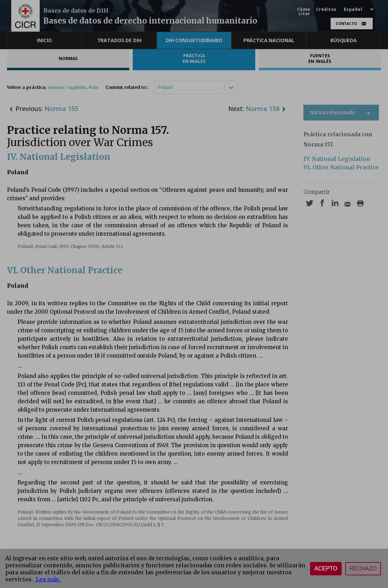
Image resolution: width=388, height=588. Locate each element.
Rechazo (363, 569)
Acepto (326, 569)
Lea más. (47, 579)
